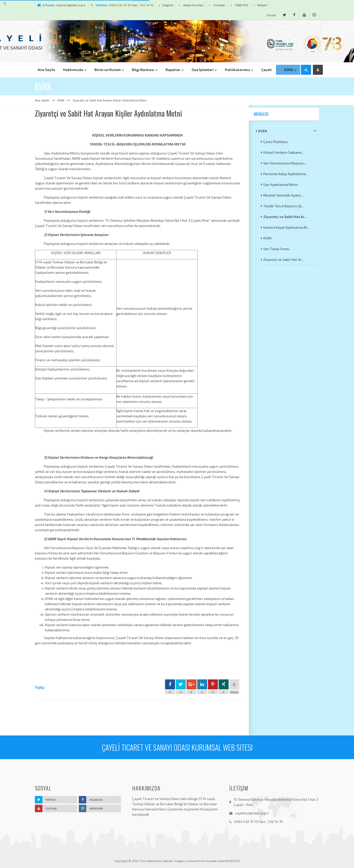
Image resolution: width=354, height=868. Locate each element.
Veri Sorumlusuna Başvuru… (285, 163)
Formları (217, 5)
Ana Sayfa (42, 100)
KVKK (61, 100)
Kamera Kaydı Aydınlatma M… (286, 227)
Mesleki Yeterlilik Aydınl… (283, 195)
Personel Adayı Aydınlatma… (286, 174)
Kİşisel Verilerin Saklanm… (284, 152)
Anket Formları (191, 5)
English (166, 5)
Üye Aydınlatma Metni (281, 184)
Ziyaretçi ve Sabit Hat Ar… (285, 217)
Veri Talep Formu (276, 249)
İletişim (261, 5)
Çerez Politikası (275, 142)
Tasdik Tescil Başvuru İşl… (284, 206)
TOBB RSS (240, 5)
